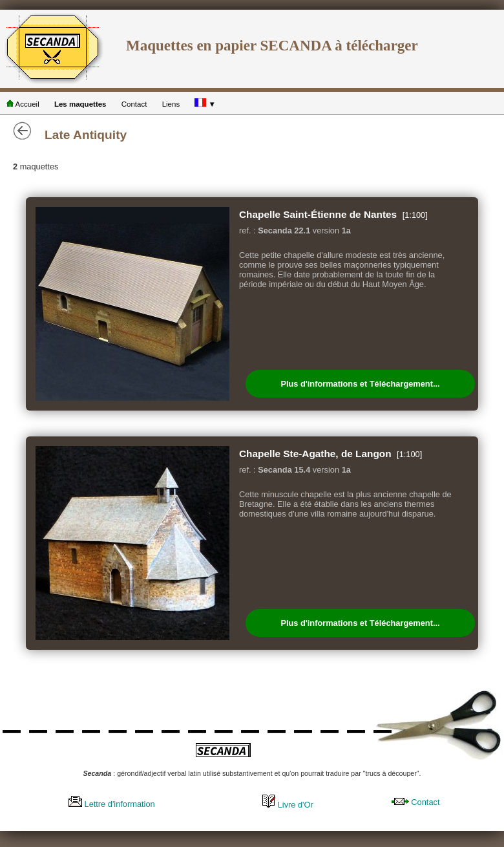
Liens (171, 104)
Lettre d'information (112, 804)
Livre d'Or (288, 805)
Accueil (23, 104)
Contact (134, 104)
